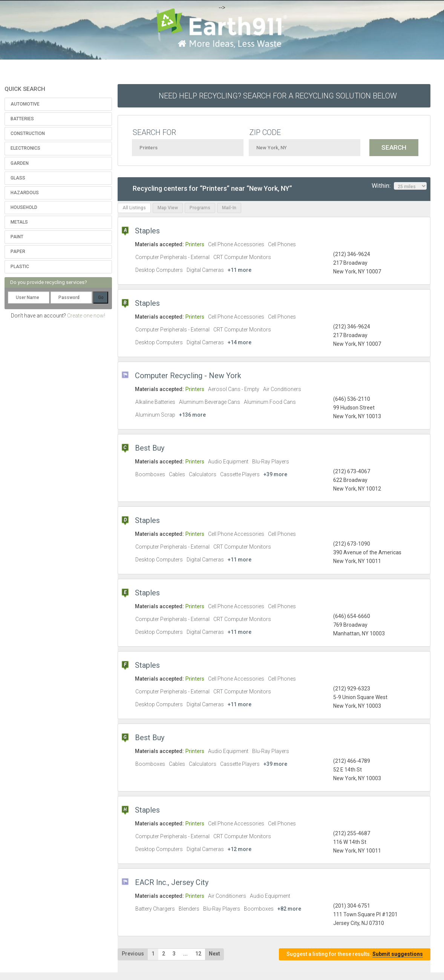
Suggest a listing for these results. (355, 954)
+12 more (240, 849)
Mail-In (229, 208)
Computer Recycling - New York (188, 376)
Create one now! (86, 316)
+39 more (275, 474)
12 (198, 954)
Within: (399, 186)
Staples (147, 231)
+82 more (289, 909)
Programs (200, 208)
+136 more (192, 415)
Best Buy (150, 448)
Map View (168, 208)
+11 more (240, 270)
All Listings (134, 208)
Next (214, 954)
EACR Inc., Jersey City (172, 882)
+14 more (240, 342)
